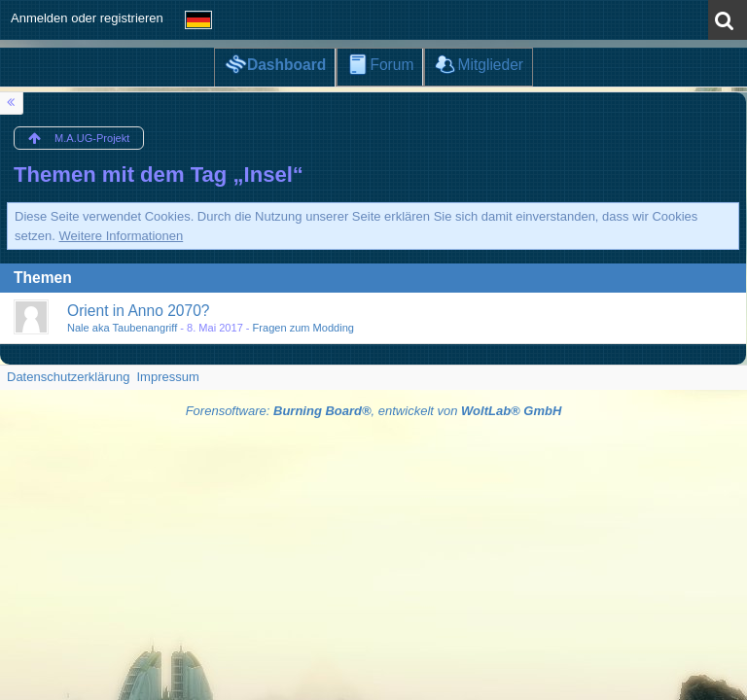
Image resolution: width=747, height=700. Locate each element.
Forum (391, 65)
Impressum (167, 377)
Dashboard (286, 65)
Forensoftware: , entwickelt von (374, 411)
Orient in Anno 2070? (139, 311)
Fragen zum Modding (303, 328)
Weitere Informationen (122, 236)
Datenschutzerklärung (68, 377)
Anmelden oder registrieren (87, 18)
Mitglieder (490, 65)
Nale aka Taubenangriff (122, 328)
